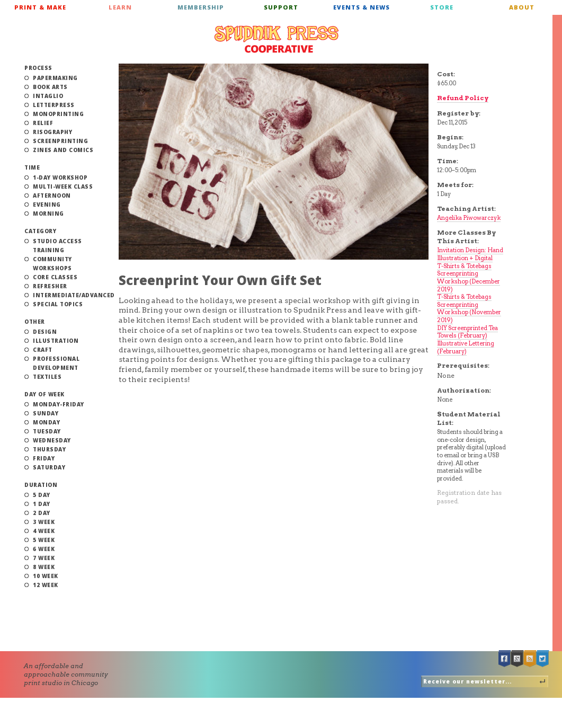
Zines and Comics (63, 150)
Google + (518, 659)
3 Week (44, 522)
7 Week (44, 558)
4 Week (44, 531)
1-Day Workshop (60, 177)
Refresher (50, 286)
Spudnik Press (276, 39)
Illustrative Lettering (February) (466, 347)
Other (35, 322)
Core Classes (55, 277)
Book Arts (50, 87)
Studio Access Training (57, 246)
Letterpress (54, 105)
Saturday (49, 467)
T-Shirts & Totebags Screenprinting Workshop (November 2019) (469, 308)
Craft (43, 350)
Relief (43, 123)
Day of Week (44, 394)
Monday (46, 422)
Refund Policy (463, 98)
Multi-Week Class (63, 187)
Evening (47, 205)
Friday (44, 458)
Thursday (49, 449)
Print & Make (40, 7)
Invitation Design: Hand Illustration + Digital (470, 254)
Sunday (46, 413)
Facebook (505, 659)
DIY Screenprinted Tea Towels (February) (467, 332)
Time (32, 167)
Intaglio (48, 96)
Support (281, 7)
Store (442, 7)
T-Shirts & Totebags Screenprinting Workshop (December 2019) (469, 278)
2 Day (42, 513)
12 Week (46, 585)
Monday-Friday (59, 404)
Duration (41, 485)
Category (40, 231)
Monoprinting (58, 114)
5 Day (42, 495)
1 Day (42, 504)
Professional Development (56, 363)
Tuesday (47, 431)
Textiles (47, 377)
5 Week (44, 540)
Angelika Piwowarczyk (469, 218)
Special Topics (58, 304)
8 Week (44, 567)
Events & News (362, 7)
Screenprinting (60, 141)
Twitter (543, 659)
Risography (52, 132)
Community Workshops (52, 264)
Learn (120, 7)
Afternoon (52, 196)
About (522, 7)
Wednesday (52, 440)
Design (45, 332)
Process (38, 68)
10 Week (46, 576)
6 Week (44, 549)
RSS (530, 659)
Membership (201, 7)
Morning (48, 214)
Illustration (56, 341)
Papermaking (55, 78)
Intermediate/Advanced (74, 295)
